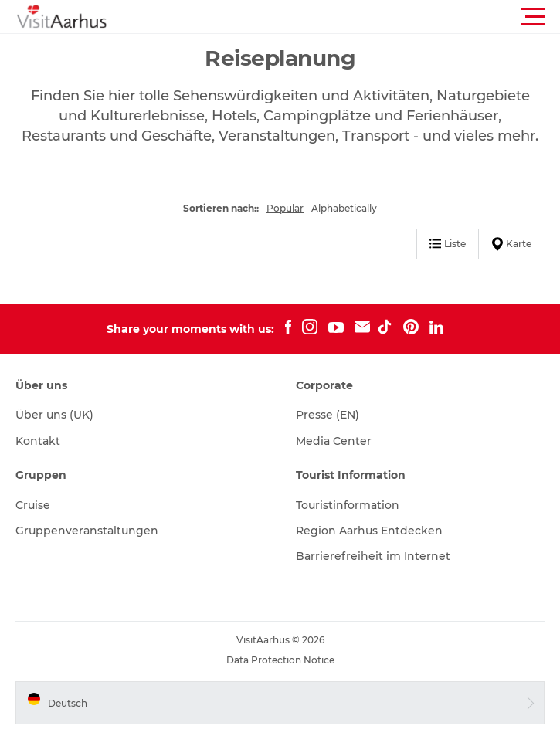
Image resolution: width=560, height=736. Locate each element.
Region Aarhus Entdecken (369, 531)
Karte (512, 244)
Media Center (334, 441)
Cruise (33, 505)
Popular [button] (285, 208)
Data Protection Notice (280, 660)
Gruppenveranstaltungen (87, 531)
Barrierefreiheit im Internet (373, 556)
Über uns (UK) (54, 415)
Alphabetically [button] (344, 208)
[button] (350, 17)
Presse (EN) (328, 415)
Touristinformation (348, 505)
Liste (448, 244)
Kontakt (38, 441)
